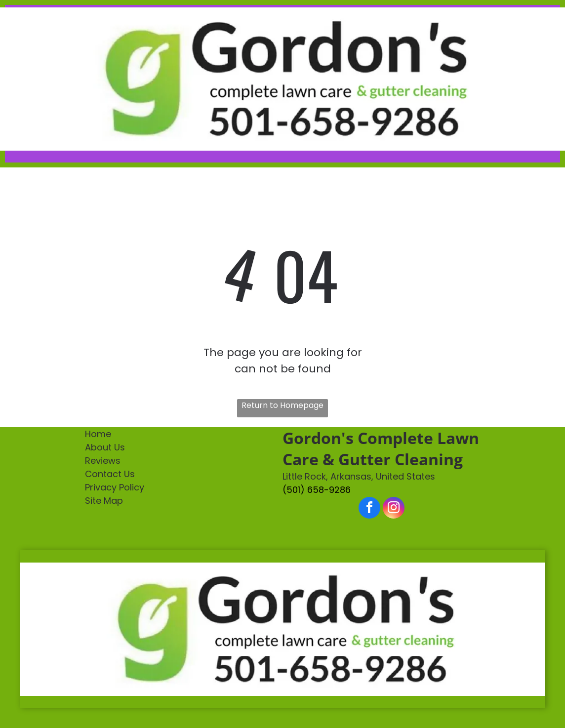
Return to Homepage (282, 405)
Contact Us (110, 474)
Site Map (104, 501)
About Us (105, 447)
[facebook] (369, 509)
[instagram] (394, 509)
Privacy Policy (115, 487)
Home (98, 434)
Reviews (103, 461)
